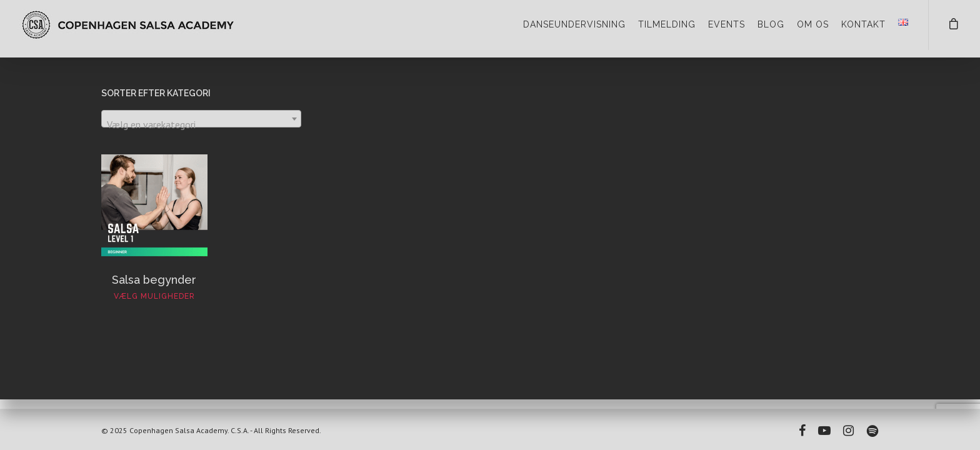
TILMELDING (667, 24)
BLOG (771, 24)
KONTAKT (863, 24)
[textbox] (201, 124)
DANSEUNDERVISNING (574, 24)
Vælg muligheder (154, 296)
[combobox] (201, 119)
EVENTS (727, 24)
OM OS (813, 24)
